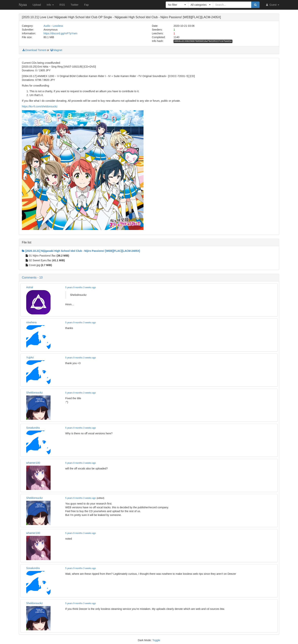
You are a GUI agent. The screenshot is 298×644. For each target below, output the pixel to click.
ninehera (31, 322)
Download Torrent (34, 50)
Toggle (156, 640)
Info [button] (50, 5)
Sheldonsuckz (34, 393)
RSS (62, 5)
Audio (47, 26)
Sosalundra (33, 428)
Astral (30, 287)
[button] (177, 5)
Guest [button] (272, 5)
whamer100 (33, 463)
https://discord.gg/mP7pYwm (60, 33)
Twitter (74, 5)
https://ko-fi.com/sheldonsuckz (40, 106)
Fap (86, 5)
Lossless (58, 26)
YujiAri (30, 357)
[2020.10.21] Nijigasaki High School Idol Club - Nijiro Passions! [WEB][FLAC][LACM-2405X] (81, 251)
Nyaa (23, 5)
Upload (37, 5)
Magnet (56, 50)
